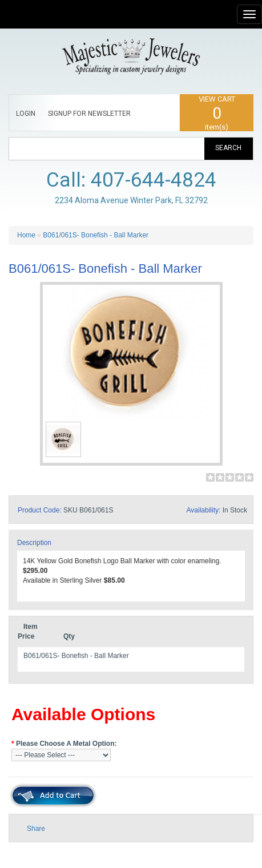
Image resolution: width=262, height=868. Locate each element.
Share (36, 829)
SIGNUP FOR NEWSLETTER (89, 114)
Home (26, 235)
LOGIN (26, 114)
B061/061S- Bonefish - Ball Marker (96, 235)
